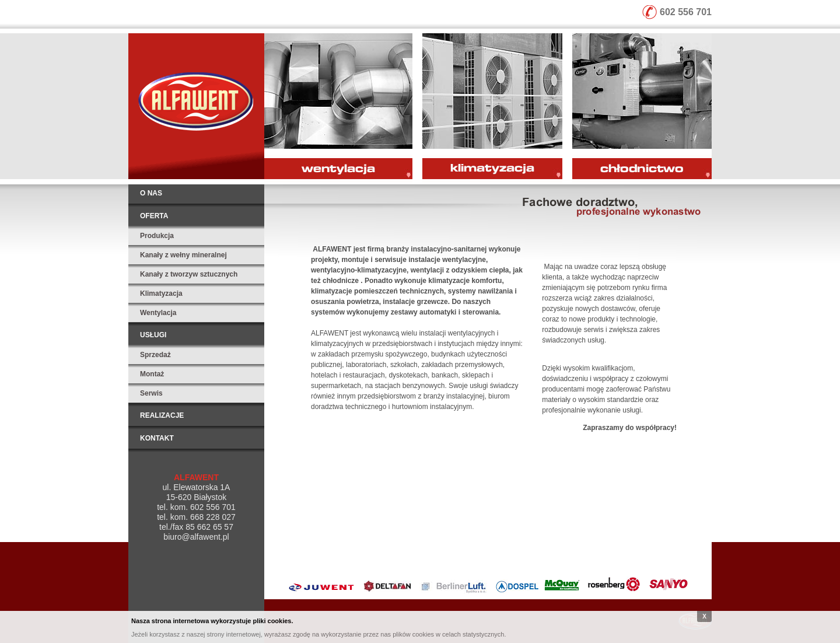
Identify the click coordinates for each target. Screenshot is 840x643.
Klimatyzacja (161, 293)
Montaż (152, 374)
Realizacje (162, 415)
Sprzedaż (155, 355)
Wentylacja (158, 313)
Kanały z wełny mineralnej (183, 255)
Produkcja (157, 236)
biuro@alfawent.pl (196, 537)
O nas (151, 193)
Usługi (153, 335)
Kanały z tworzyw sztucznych (189, 274)
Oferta (154, 216)
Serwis (151, 393)
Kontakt (157, 438)
